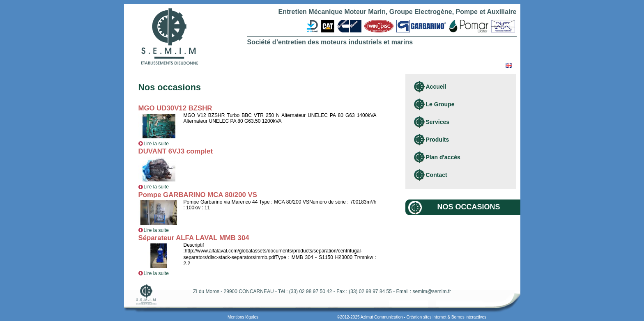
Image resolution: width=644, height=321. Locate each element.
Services (438, 122)
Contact (437, 175)
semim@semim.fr (432, 291)
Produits (438, 140)
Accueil (436, 87)
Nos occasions (469, 207)
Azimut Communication (382, 317)
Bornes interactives (469, 317)
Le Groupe (440, 104)
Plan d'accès (443, 157)
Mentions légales (243, 317)
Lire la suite (154, 144)
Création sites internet (426, 317)
